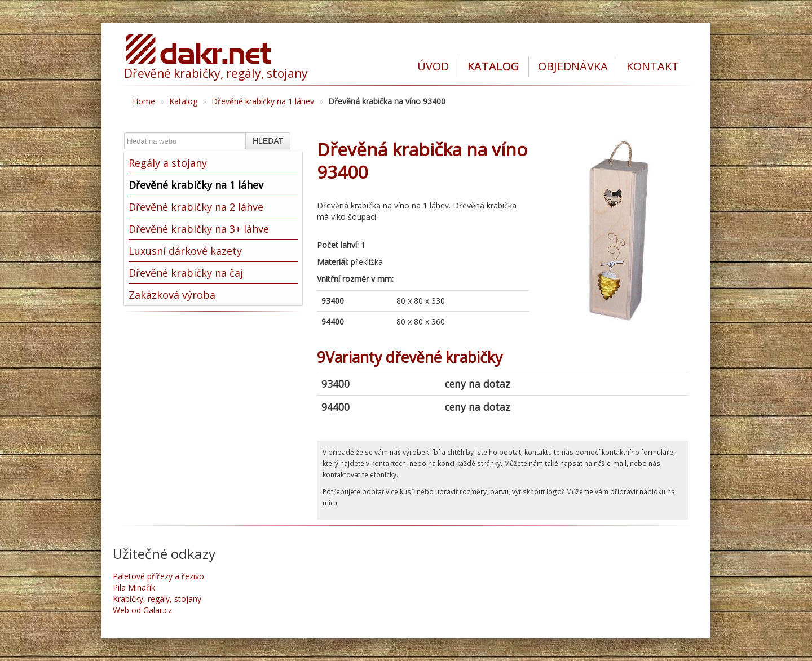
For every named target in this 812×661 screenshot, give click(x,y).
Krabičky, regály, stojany (157, 599)
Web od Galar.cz (142, 610)
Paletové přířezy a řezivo (158, 576)
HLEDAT (268, 141)
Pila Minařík (134, 587)
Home (144, 101)
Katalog (183, 101)
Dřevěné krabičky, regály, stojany (216, 73)
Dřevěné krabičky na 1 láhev (263, 101)
